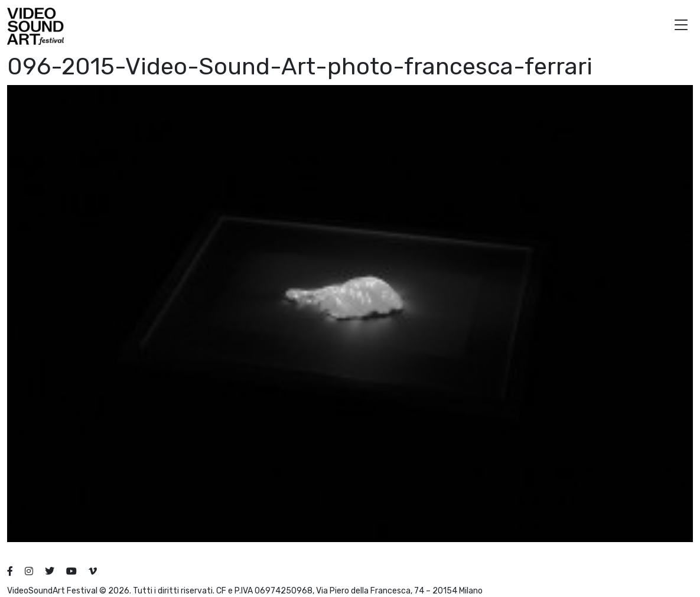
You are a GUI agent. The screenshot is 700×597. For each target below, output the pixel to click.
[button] (681, 26)
